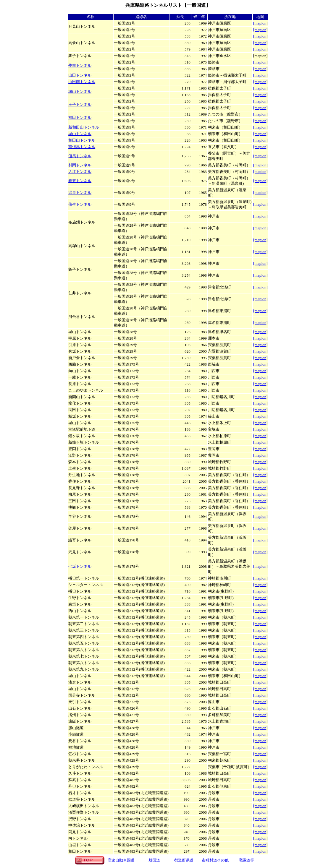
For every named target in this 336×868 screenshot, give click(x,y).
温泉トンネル (80, 193)
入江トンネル (80, 172)
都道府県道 (184, 860)
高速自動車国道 (121, 860)
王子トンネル (80, 104)
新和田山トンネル (84, 127)
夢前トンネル (80, 65)
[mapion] (260, 585)
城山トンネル (80, 91)
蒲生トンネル (80, 204)
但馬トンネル (80, 156)
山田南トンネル (82, 82)
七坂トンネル (80, 566)
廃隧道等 (246, 860)
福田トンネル (80, 117)
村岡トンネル (80, 165)
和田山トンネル (82, 140)
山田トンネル (80, 75)
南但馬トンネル (82, 147)
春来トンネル (80, 181)
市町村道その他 (215, 860)
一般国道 (152, 860)
